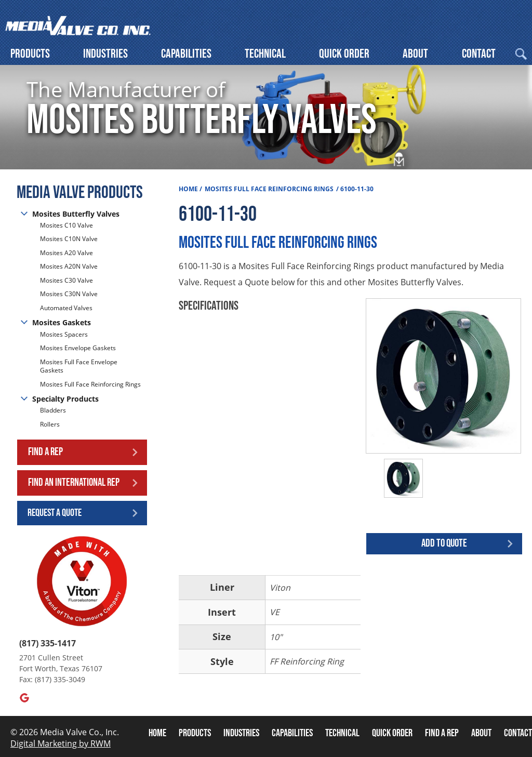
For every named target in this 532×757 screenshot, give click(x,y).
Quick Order (344, 54)
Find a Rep (45, 452)
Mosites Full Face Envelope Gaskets (79, 366)
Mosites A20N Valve (69, 266)
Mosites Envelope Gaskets (78, 348)
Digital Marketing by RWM (61, 743)
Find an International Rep (74, 482)
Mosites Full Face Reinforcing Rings (90, 384)
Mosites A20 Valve (66, 253)
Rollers (51, 424)
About (415, 54)
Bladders (53, 410)
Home (188, 189)
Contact (479, 54)
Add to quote (444, 543)
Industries (105, 54)
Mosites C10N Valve (69, 239)
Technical (265, 54)
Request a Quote (55, 513)
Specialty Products (65, 399)
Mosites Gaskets (62, 322)
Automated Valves (66, 308)
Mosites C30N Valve (69, 294)
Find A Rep (442, 733)
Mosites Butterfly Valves (76, 214)
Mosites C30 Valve (66, 280)
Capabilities (186, 54)
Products (30, 54)
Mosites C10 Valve (66, 225)
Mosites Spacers (64, 335)
